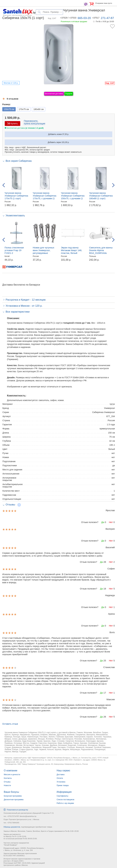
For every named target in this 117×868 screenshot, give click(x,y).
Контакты (8, 778)
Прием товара (63, 785)
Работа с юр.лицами (65, 803)
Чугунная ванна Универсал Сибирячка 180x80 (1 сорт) (101, 196)
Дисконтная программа (14, 800)
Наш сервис (63, 771)
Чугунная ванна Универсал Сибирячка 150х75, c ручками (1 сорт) (73, 197)
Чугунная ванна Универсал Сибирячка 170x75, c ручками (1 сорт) (44, 197)
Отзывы (7, 782)
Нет (111, 522)
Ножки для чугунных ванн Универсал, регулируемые (43, 250)
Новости (7, 785)
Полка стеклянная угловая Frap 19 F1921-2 (14, 250)
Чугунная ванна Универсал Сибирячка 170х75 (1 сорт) (16, 196)
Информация (64, 792)
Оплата (60, 778)
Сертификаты (63, 796)
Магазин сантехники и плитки (17, 15)
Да (103, 522)
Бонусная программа (13, 796)
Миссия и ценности (12, 775)
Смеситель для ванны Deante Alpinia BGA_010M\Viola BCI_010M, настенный (101, 252)
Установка (61, 782)
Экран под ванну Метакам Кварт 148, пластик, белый (71, 250)
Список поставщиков (66, 800)
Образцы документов (12, 827)
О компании (11, 771)
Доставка (61, 775)
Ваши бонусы (11, 792)
